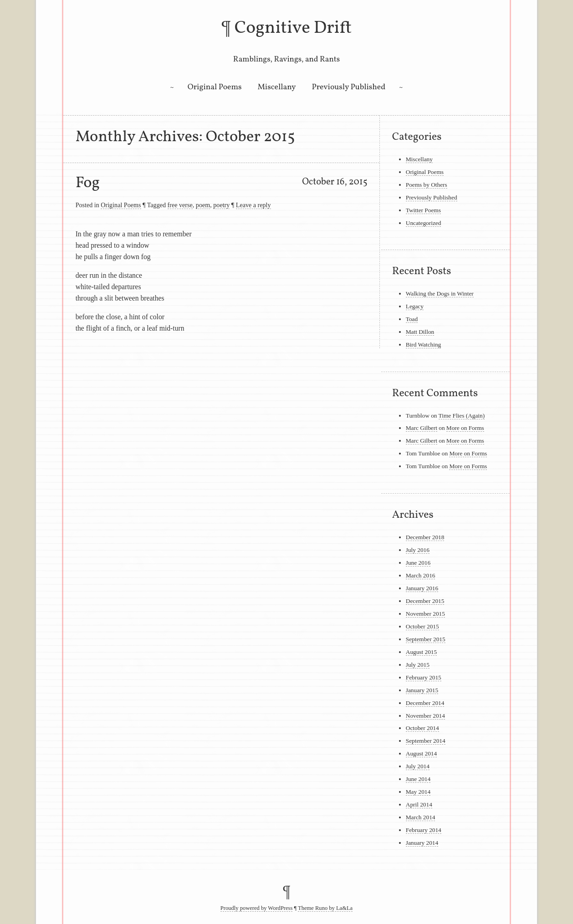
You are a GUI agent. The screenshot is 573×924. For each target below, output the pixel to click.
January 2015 (422, 690)
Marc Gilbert (422, 428)
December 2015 (425, 601)
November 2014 (425, 716)
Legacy (415, 306)
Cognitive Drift (293, 28)
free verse (180, 205)
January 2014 (422, 843)
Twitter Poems (423, 210)
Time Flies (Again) (462, 416)
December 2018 (425, 537)
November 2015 (425, 614)
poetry (221, 205)
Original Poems (215, 87)
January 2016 (422, 588)
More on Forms (465, 428)
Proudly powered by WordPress (257, 908)
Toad (412, 319)
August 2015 (421, 652)
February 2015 (424, 677)
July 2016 (418, 550)
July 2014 (418, 766)
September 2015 (426, 639)
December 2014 (425, 703)
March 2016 (421, 575)
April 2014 (419, 804)
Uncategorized (424, 223)
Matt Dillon (420, 332)
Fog (88, 183)
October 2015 (422, 626)
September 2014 (426, 741)
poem (203, 205)
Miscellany (276, 87)
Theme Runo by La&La (325, 908)
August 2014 (421, 753)
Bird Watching (423, 345)
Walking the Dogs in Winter (440, 294)
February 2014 (424, 830)
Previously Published (348, 87)
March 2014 (421, 817)
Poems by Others (427, 185)
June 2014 (418, 779)
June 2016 (418, 563)
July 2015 (418, 665)
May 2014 (418, 792)
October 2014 (422, 728)
